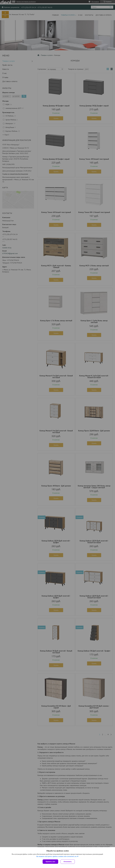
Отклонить (68, 862)
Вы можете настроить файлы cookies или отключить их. (57, 856)
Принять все (50, 862)
